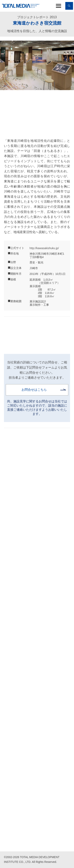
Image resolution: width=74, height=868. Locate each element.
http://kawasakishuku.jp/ (44, 248)
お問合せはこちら (34, 390)
